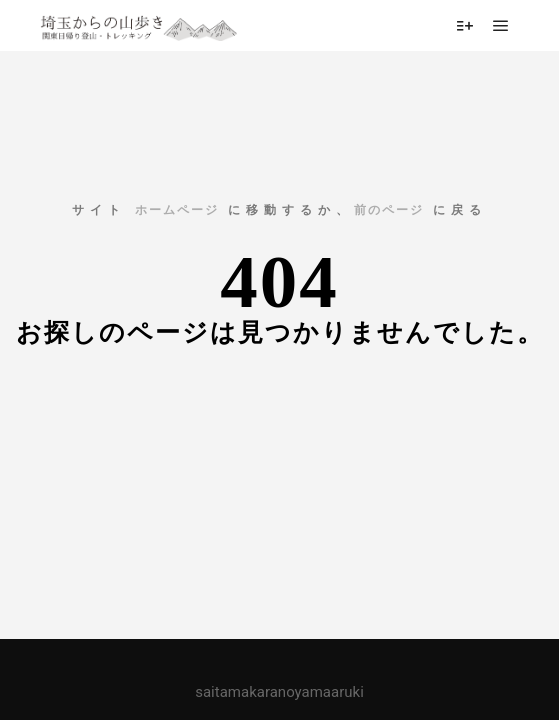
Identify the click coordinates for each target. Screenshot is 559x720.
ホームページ (177, 210)
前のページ (389, 210)
